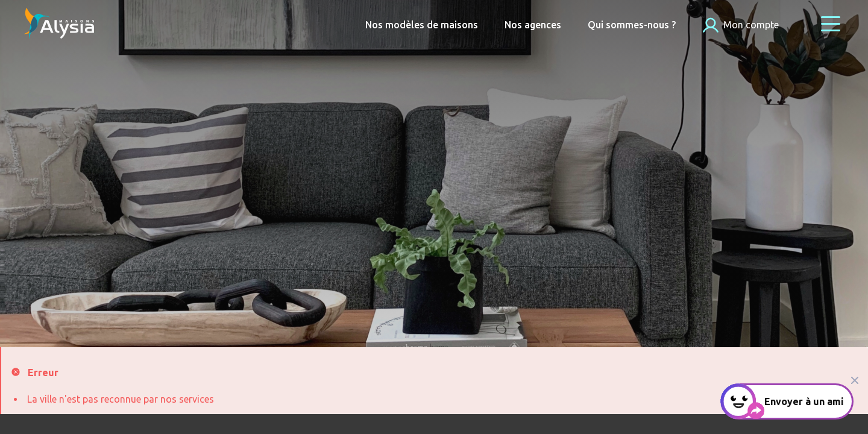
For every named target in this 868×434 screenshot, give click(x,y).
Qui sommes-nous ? (632, 25)
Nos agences (533, 25)
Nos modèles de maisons (422, 25)
